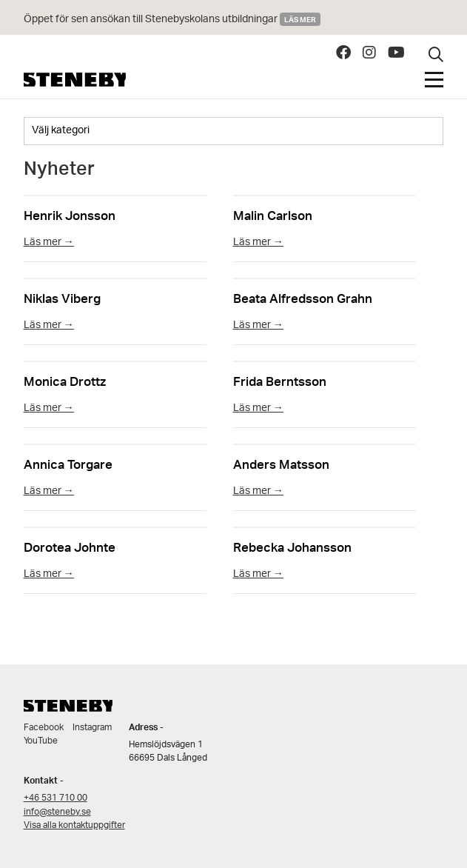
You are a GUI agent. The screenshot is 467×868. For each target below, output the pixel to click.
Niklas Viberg (62, 297)
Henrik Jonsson (70, 214)
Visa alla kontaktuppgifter (74, 825)
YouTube (41, 741)
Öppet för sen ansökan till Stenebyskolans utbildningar (152, 20)
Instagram (92, 728)
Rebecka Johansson (292, 546)
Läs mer (300, 19)
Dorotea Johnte (70, 546)
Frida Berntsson (280, 380)
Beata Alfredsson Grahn (303, 297)
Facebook (44, 728)
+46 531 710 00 (56, 798)
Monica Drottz (65, 380)
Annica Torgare (68, 463)
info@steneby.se (57, 812)
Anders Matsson (281, 463)
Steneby (75, 80)
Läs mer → (49, 243)
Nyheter (59, 172)
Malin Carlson (273, 214)
